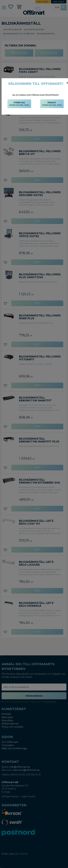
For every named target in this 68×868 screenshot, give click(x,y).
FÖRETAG (19, 104)
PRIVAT (52, 104)
